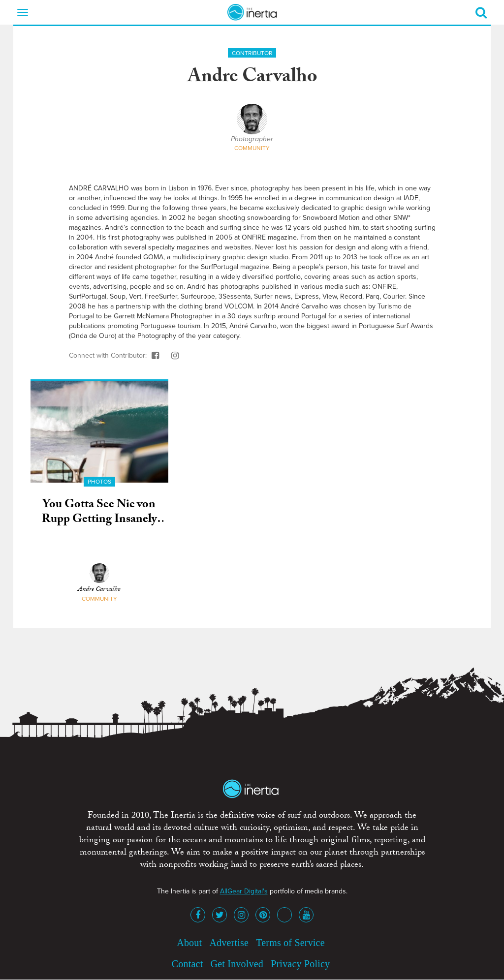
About (189, 943)
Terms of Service (290, 943)
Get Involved (237, 964)
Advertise (229, 943)
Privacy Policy (300, 964)
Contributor (252, 53)
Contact (188, 964)
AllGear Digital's (244, 891)
